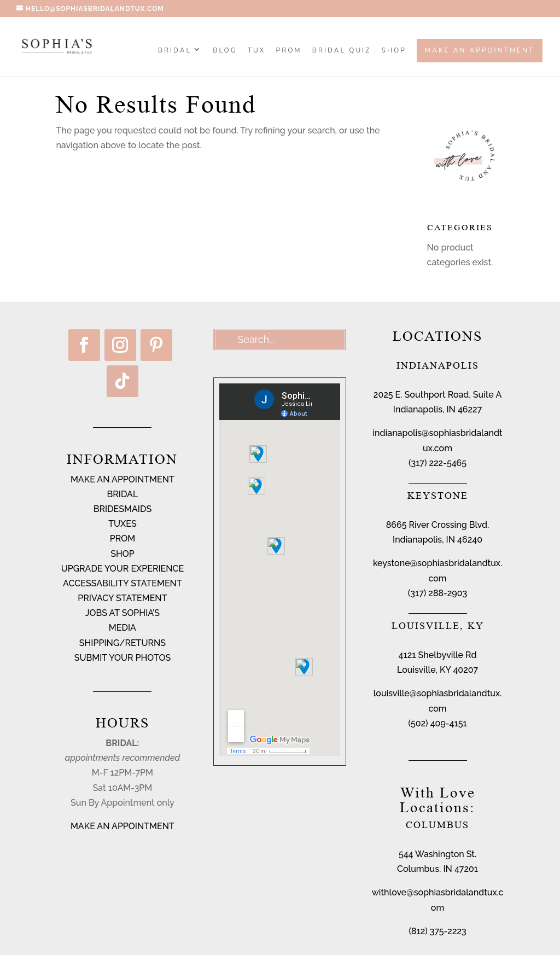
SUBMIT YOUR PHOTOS (123, 658)
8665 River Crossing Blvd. (438, 525)
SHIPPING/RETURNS (122, 643)
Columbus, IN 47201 (437, 869)
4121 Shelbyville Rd (438, 655)
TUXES (122, 524)
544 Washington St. (437, 854)
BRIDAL (123, 494)
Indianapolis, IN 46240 (437, 540)
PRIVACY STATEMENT (122, 598)
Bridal (175, 51)
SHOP (394, 51)
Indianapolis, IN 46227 (437, 409)
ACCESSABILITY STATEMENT (122, 583)
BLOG (225, 51)
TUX (257, 51)
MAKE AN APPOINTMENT (122, 479)
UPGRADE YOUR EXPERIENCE (123, 569)
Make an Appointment (480, 50)
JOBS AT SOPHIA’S (122, 613)
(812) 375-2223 (437, 931)
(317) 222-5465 (437, 463)
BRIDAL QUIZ (342, 51)
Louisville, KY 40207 (437, 670)
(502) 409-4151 (437, 723)
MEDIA (122, 628)
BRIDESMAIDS (122, 509)
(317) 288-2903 (437, 593)
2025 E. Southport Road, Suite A (437, 395)
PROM (289, 51)
